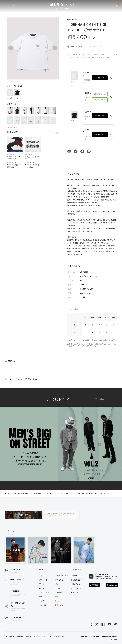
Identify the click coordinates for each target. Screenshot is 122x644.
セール (57, 601)
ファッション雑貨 (62, 576)
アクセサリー (60, 580)
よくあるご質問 (77, 580)
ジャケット (43, 580)
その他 (57, 588)
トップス (43, 576)
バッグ (42, 601)
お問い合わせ (76, 584)
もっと (54, 132)
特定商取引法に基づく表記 (36, 637)
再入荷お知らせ (100, 94)
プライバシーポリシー (56, 637)
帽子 (57, 584)
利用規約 (20, 637)
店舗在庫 (87, 81)
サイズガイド (84, 346)
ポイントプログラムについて (95, 47)
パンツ (42, 588)
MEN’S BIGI (72, 19)
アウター (43, 584)
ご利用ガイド (76, 576)
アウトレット (60, 605)
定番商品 (58, 592)
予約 (57, 597)
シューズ (43, 605)
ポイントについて (77, 588)
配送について (76, 592)
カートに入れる (100, 78)
